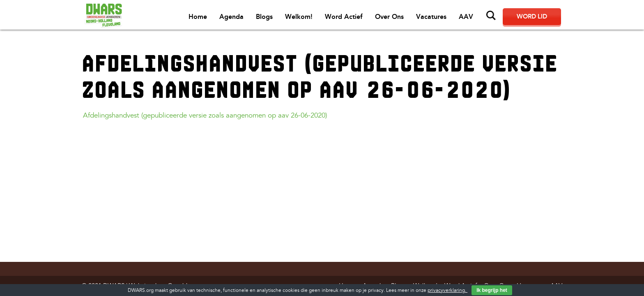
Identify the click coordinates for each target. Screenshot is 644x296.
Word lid (532, 16)
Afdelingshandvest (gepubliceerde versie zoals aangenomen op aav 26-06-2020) (205, 115)
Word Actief (344, 17)
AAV (466, 17)
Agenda (231, 17)
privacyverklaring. (447, 290)
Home (198, 17)
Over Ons (389, 17)
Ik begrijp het (492, 290)
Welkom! (299, 17)
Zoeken (491, 16)
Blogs (264, 17)
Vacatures (431, 17)
